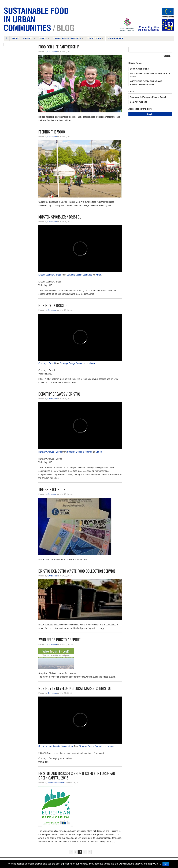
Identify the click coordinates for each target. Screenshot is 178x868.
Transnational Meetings (67, 39)
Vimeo (98, 275)
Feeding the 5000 (52, 132)
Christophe (52, 52)
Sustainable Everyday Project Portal (148, 97)
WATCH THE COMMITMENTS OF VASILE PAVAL (150, 75)
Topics (43, 39)
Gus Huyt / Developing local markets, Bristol (75, 688)
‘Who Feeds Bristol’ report (60, 640)
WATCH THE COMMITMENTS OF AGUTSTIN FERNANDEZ (146, 83)
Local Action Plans (139, 69)
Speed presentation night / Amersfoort (56, 746)
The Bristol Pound (53, 489)
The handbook (116, 38)
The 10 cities (94, 39)
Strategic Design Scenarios (79, 275)
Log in (150, 114)
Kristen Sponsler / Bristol (60, 217)
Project (28, 39)
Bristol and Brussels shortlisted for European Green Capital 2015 (77, 775)
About (15, 38)
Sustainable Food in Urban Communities (89, 19)
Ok (166, 864)
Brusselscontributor (56, 783)
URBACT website (139, 102)
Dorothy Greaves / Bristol (59, 394)
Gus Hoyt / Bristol (53, 305)
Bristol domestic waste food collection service (77, 571)
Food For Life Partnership (59, 47)
